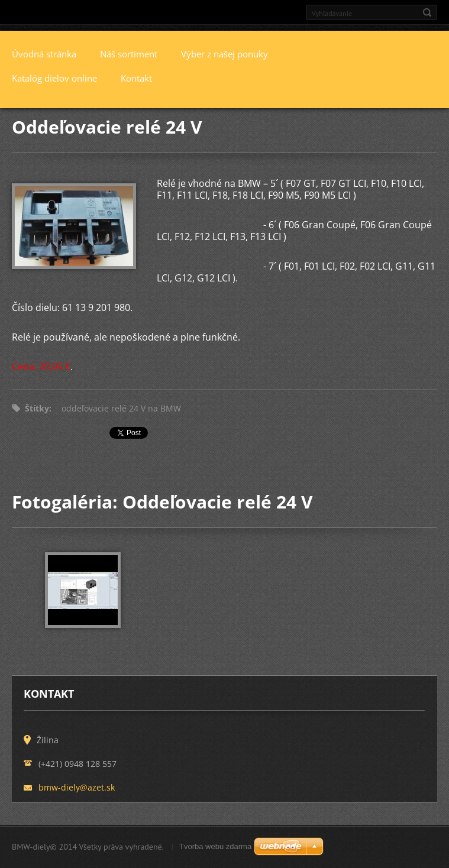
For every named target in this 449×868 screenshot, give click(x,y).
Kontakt (136, 78)
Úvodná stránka (44, 54)
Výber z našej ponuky (224, 54)
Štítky (37, 408)
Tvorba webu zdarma (215, 846)
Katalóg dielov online (54, 78)
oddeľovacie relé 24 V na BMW (121, 408)
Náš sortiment (129, 54)
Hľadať (427, 12)
